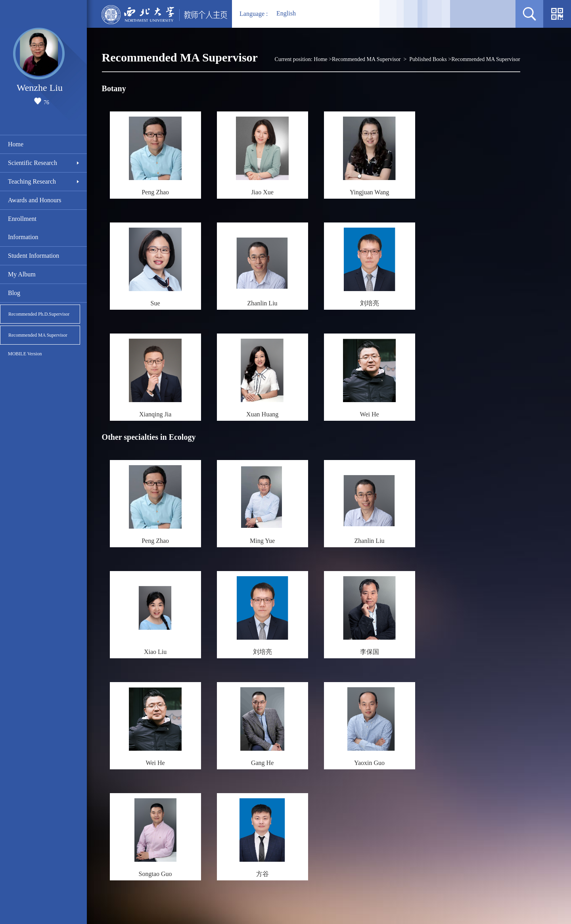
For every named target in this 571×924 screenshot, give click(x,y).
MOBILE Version (25, 354)
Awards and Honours (35, 200)
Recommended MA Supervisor (38, 335)
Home (16, 144)
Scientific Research (33, 163)
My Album (22, 274)
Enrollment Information (23, 228)
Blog (14, 293)
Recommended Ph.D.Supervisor (39, 314)
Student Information (34, 256)
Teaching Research (32, 181)
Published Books (428, 59)
